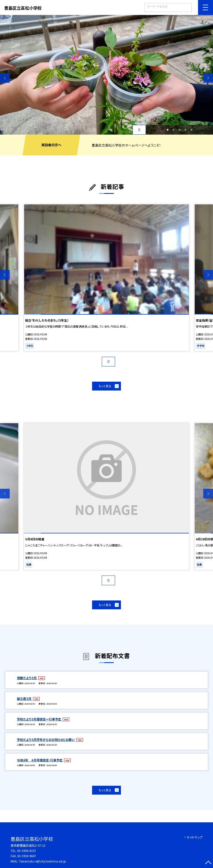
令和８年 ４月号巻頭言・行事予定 (40, 760)
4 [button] (186, 130)
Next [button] (208, 78)
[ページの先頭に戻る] (208, 863)
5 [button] (191, 130)
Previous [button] (5, 78)
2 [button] (174, 130)
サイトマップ (195, 837)
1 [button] (168, 130)
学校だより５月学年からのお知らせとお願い (46, 739)
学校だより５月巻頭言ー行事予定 (39, 719)
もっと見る (105, 386)
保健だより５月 (27, 678)
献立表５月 (25, 698)
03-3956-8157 (27, 851)
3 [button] (179, 130)
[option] (106, 75)
